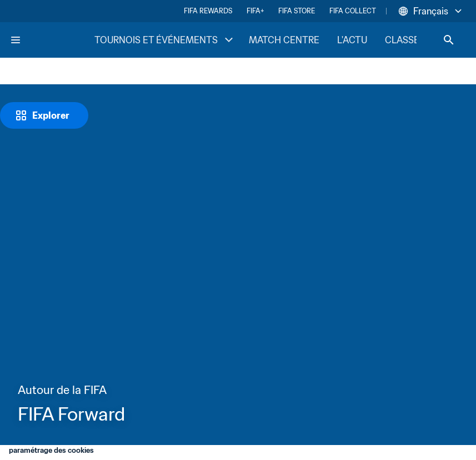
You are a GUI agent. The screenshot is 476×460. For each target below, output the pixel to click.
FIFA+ (255, 11)
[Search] (449, 40)
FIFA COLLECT (353, 11)
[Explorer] (44, 115)
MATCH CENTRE (284, 40)
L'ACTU (352, 40)
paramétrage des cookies (51, 450)
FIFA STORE (297, 11)
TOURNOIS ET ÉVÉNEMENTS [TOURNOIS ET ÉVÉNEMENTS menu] (165, 40)
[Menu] (16, 40)
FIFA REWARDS (208, 11)
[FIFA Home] (52, 40)
